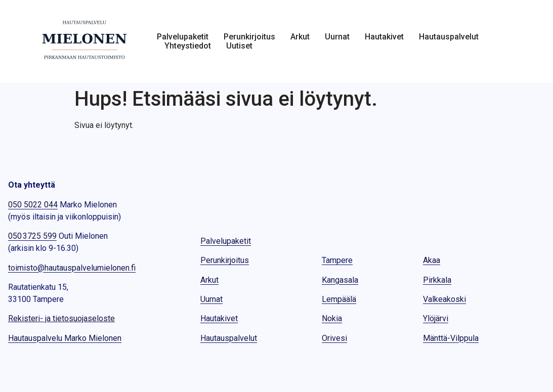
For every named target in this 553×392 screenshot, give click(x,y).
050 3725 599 (32, 236)
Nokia (332, 318)
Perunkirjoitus (249, 37)
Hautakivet (384, 37)
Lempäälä (339, 299)
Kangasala (340, 280)
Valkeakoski (444, 299)
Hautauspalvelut (449, 37)
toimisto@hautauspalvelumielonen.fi (72, 268)
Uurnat (337, 37)
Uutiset (239, 46)
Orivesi (334, 338)
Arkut (300, 37)
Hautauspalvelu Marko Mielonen (65, 338)
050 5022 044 (33, 205)
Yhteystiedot (188, 46)
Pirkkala (437, 280)
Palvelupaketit (183, 37)
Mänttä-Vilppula (451, 338)
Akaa (432, 260)
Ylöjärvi (436, 318)
